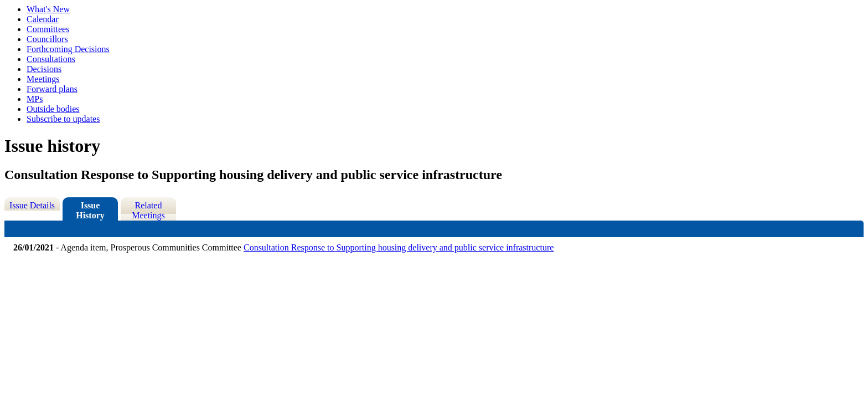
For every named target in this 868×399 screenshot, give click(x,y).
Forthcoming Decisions (68, 49)
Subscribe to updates (63, 119)
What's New (48, 9)
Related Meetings (148, 210)
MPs (35, 99)
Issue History (90, 210)
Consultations (51, 59)
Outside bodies (53, 109)
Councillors (47, 39)
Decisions (44, 69)
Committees (48, 29)
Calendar (43, 19)
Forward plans (52, 89)
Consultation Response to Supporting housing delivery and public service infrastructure (399, 247)
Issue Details (32, 205)
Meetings (43, 79)
